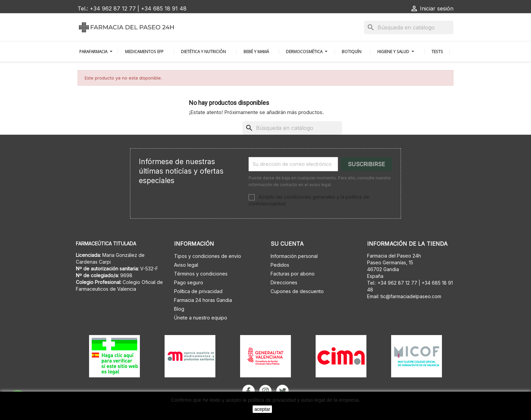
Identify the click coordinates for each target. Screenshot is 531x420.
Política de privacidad (198, 291)
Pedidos (280, 265)
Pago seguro (189, 282)
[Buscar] (409, 27)
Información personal (294, 256)
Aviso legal (186, 265)
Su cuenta (287, 244)
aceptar (262, 409)
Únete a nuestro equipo (201, 318)
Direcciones (284, 282)
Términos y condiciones (201, 274)
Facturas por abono (293, 274)
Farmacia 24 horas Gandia (203, 300)
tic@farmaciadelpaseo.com (411, 296)
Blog (179, 309)
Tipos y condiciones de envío (208, 256)
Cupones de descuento (297, 291)
